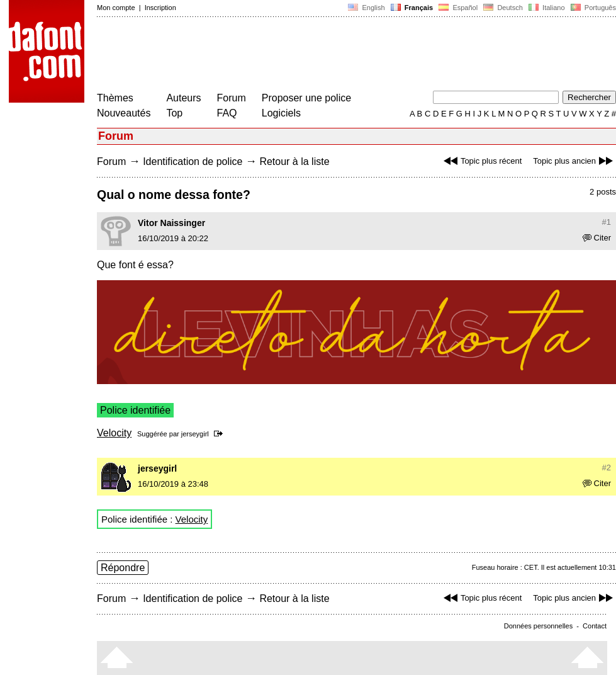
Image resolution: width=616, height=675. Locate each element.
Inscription (160, 8)
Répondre (123, 568)
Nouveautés (124, 113)
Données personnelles (538, 626)
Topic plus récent (481, 161)
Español (458, 8)
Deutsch (503, 8)
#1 (607, 222)
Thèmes (115, 98)
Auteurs (183, 98)
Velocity (114, 433)
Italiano (547, 8)
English (366, 8)
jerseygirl (195, 434)
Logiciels (281, 113)
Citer (597, 238)
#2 (607, 468)
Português (592, 8)
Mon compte (116, 8)
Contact (595, 626)
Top (174, 113)
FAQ (227, 113)
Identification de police (193, 162)
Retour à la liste (294, 162)
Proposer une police (306, 98)
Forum (232, 98)
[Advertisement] (326, 55)
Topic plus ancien (574, 161)
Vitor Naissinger (171, 223)
